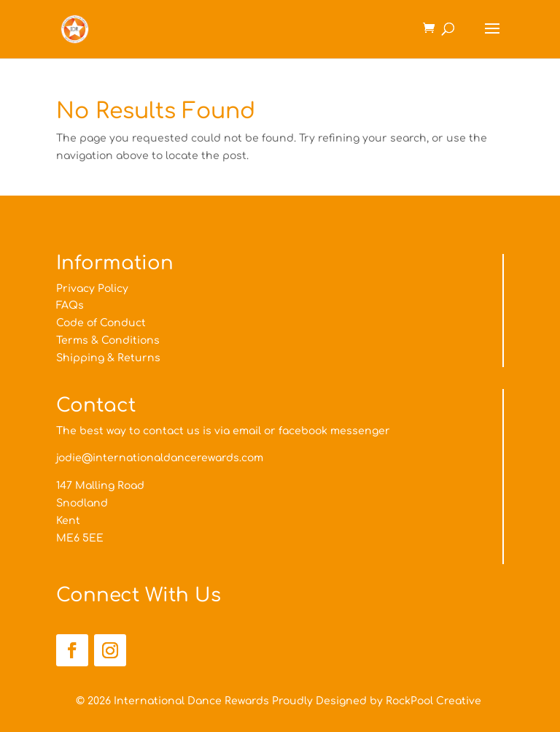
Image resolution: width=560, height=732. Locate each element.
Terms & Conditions (108, 340)
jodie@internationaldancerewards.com (160, 458)
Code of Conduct (101, 323)
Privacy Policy (92, 289)
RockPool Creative (435, 701)
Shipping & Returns (108, 358)
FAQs (70, 305)
